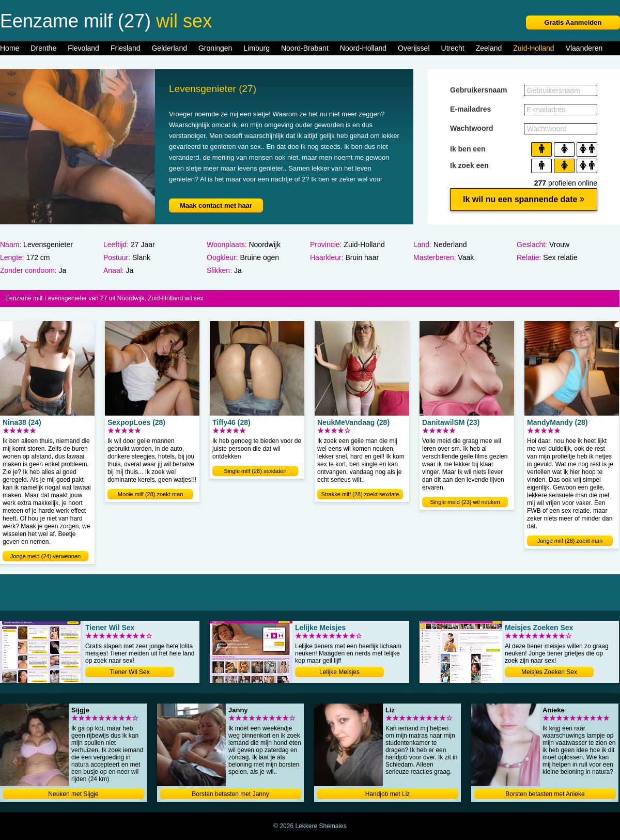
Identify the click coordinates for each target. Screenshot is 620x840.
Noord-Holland (363, 48)
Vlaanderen (584, 48)
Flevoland (83, 48)
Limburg (257, 48)
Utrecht (453, 48)
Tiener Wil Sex (130, 672)
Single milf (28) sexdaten (255, 471)
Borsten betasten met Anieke (545, 794)
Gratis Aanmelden (573, 22)
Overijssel (414, 48)
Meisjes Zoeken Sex (549, 672)
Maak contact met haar (216, 205)
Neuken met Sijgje (73, 794)
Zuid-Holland (533, 48)
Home (10, 48)
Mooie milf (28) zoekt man (151, 494)
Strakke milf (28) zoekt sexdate (360, 494)
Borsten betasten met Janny (230, 794)
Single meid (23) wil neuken (465, 502)
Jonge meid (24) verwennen (45, 556)
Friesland (126, 48)
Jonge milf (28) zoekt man (570, 541)
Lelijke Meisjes (339, 672)
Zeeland (489, 48)
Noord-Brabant (305, 48)
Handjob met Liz (388, 794)
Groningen (215, 48)
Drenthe (43, 48)
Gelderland (169, 48)
